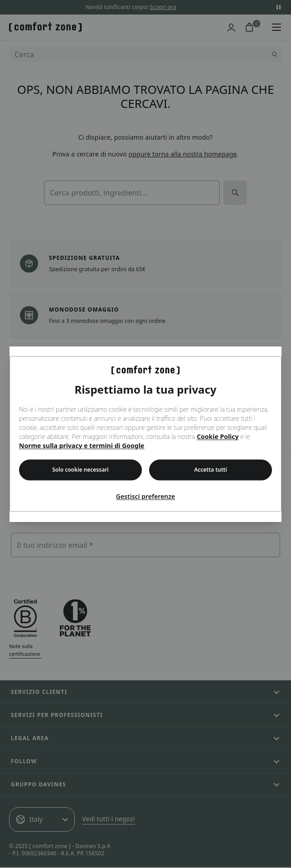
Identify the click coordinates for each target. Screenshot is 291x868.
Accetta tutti (211, 470)
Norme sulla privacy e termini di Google (82, 446)
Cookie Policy (218, 437)
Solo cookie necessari (80, 470)
